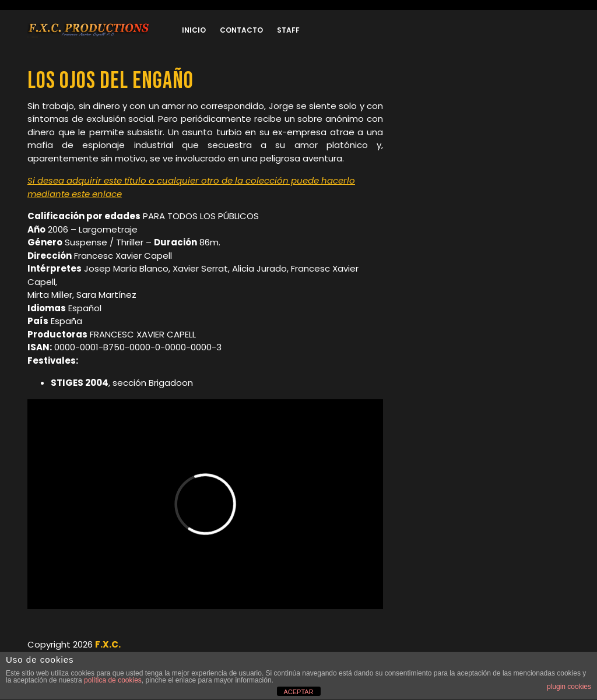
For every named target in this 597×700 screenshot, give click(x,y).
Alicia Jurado (259, 268)
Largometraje (108, 229)
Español (85, 308)
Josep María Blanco (126, 268)
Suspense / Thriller (104, 242)
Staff (288, 30)
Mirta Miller (50, 295)
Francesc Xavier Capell (123, 256)
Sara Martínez (106, 295)
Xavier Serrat (200, 268)
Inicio (194, 30)
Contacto (241, 30)
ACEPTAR (298, 692)
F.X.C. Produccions (33, 37)
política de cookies (113, 680)
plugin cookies (569, 687)
